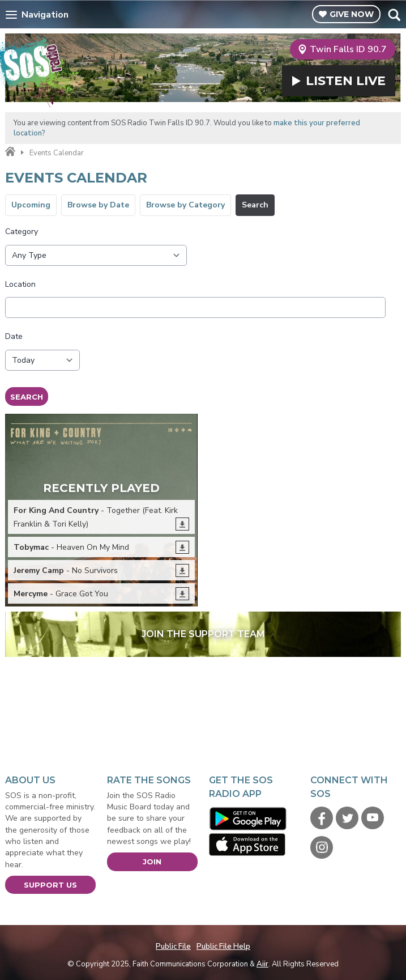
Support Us (50, 885)
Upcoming (31, 205)
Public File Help (223, 947)
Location (20, 284)
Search (255, 205)
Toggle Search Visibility (394, 15)
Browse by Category (185, 205)
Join (152, 862)
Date (14, 336)
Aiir (262, 964)
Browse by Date (98, 205)
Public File (173, 947)
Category (22, 232)
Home (10, 152)
